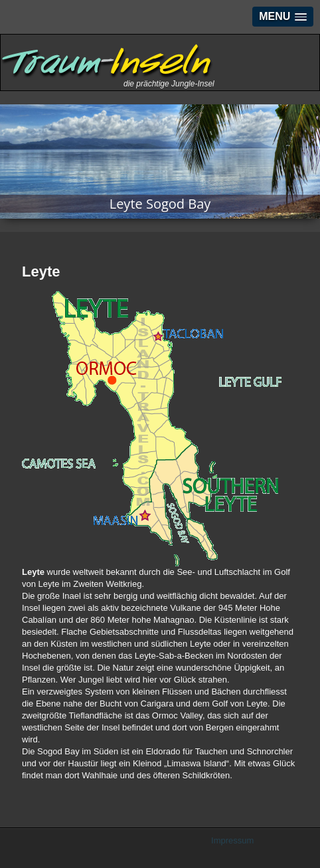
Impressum (232, 840)
